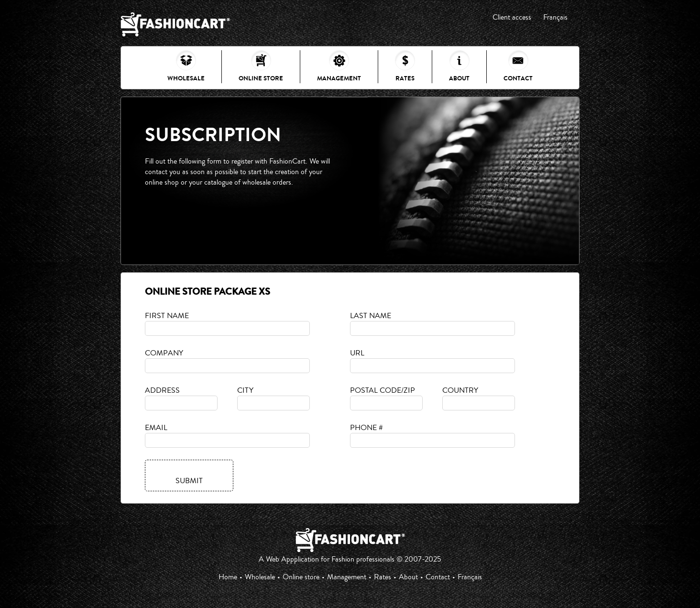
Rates (405, 66)
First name (167, 316)
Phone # (366, 428)
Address (162, 390)
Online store (261, 66)
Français (555, 17)
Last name (371, 316)
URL (357, 353)
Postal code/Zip (383, 390)
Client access (512, 17)
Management (339, 66)
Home (228, 577)
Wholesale (186, 66)
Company (164, 353)
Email (156, 428)
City (245, 390)
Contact (518, 66)
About (459, 66)
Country (460, 390)
